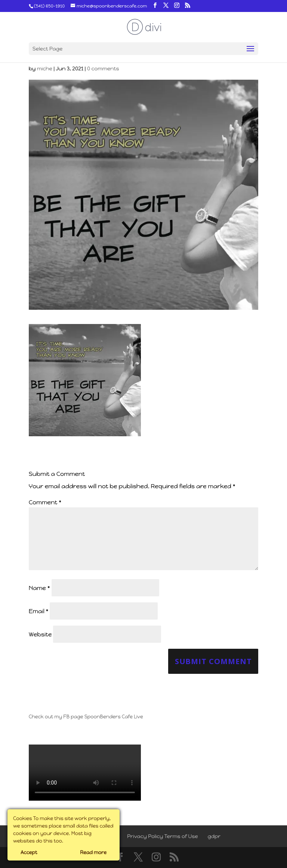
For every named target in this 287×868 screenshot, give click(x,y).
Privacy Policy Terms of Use (162, 836)
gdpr (214, 836)
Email (39, 611)
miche (45, 69)
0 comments (103, 69)
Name (39, 588)
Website (40, 634)
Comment (45, 502)
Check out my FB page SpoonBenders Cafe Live (86, 717)
